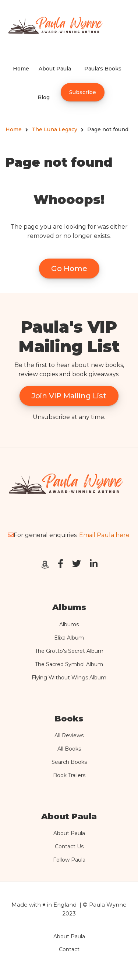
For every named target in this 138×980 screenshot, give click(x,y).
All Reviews (69, 735)
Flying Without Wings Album (69, 678)
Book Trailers (69, 775)
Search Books (69, 762)
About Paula (69, 833)
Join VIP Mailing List (69, 396)
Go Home (69, 269)
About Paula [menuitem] (55, 69)
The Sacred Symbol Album (69, 664)
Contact (69, 949)
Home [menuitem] (21, 69)
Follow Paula (69, 860)
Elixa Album (69, 638)
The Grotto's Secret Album (69, 651)
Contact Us (69, 846)
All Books (69, 749)
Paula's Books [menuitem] (103, 69)
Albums (69, 624)
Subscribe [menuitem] (83, 92)
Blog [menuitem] (44, 97)
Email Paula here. (105, 535)
